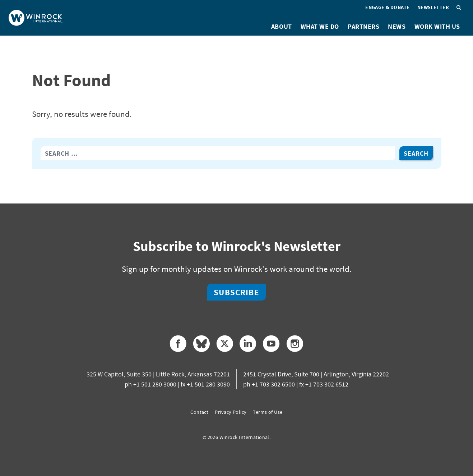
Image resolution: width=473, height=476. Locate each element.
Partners (363, 26)
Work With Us (437, 26)
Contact (199, 412)
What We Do (320, 26)
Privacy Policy (231, 412)
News (397, 26)
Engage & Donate (388, 7)
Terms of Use (268, 412)
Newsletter (433, 7)
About (282, 26)
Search (416, 153)
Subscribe (236, 292)
